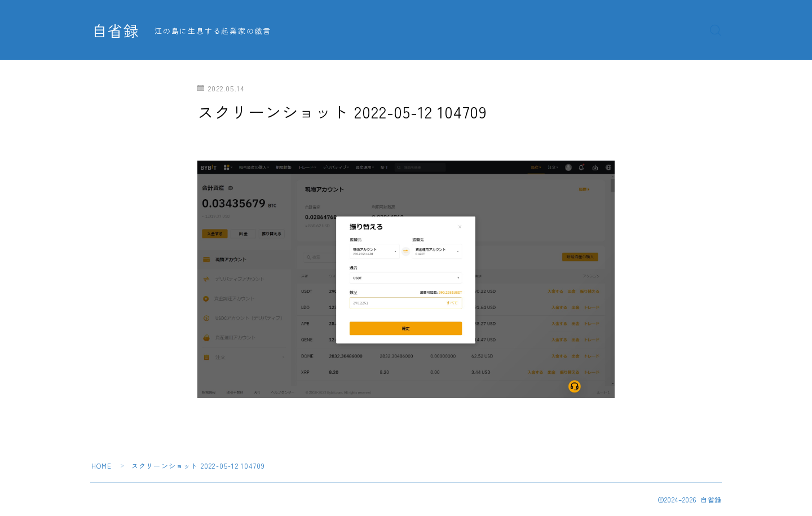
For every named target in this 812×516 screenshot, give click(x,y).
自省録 (116, 30)
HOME (102, 466)
